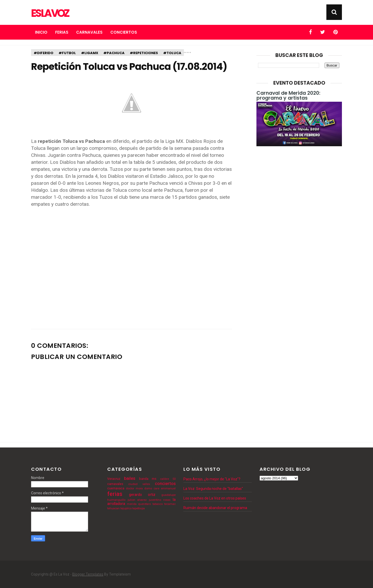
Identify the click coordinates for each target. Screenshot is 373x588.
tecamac (170, 504)
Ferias (62, 32)
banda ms (148, 479)
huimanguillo (116, 500)
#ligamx (90, 53)
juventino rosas (160, 500)
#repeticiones (144, 53)
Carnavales (89, 32)
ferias (115, 494)
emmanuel (168, 488)
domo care (152, 488)
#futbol (67, 53)
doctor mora (134, 488)
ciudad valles (139, 484)
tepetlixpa (139, 508)
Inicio (41, 32)
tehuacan (113, 508)
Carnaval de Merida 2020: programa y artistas (288, 95)
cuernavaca (116, 488)
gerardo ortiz (142, 495)
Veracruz (114, 479)
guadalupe (168, 495)
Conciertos (124, 32)
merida (132, 504)
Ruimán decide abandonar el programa (215, 508)
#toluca (172, 53)
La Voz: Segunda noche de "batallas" (213, 489)
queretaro (144, 504)
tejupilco (126, 508)
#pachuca (114, 53)
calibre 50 (168, 479)
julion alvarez (137, 500)
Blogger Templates (88, 574)
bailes (130, 478)
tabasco (158, 504)
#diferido (44, 53)
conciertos (165, 483)
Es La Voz (50, 13)
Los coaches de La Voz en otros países (215, 498)
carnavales (115, 484)
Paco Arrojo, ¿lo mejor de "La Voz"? (212, 479)
